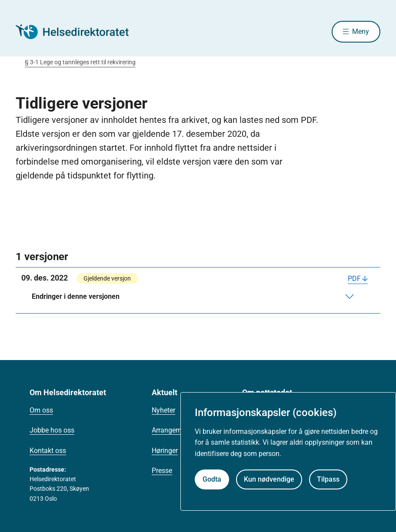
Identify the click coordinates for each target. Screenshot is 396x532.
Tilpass (328, 479)
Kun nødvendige (269, 479)
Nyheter (163, 410)
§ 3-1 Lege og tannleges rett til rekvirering (80, 62)
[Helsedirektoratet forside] (78, 32)
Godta (212, 479)
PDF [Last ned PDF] (354, 279)
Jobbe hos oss (52, 430)
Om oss (41, 410)
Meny (361, 31)
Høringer (165, 451)
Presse (162, 471)
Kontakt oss (48, 451)
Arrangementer (174, 430)
